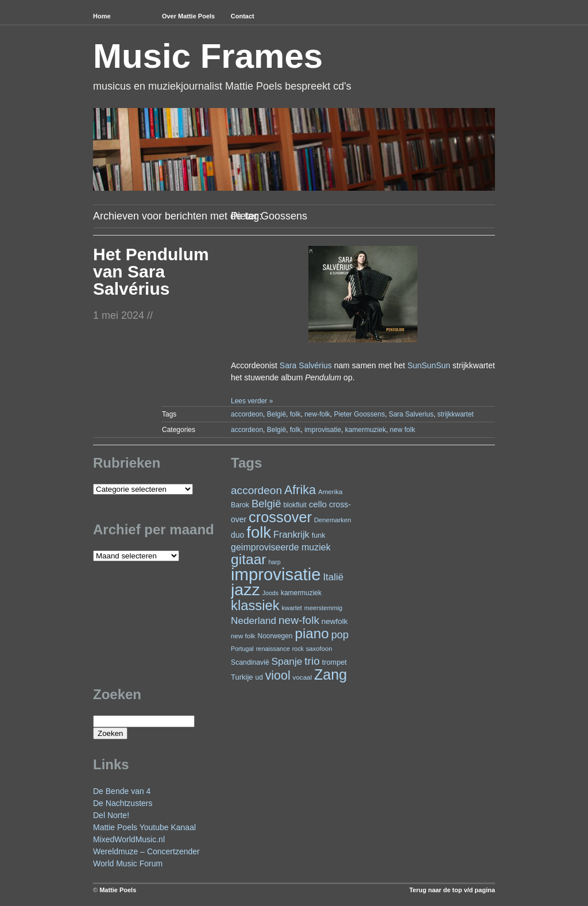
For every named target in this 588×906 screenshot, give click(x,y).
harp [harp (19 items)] (274, 562)
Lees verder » (252, 401)
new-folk (317, 414)
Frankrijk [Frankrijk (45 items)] (291, 534)
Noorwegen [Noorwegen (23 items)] (275, 636)
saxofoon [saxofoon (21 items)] (319, 649)
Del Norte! (111, 815)
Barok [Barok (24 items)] (240, 505)
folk (295, 414)
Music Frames (208, 56)
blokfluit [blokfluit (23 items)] (295, 505)
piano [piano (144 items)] (312, 633)
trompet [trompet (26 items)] (334, 662)
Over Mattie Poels (188, 16)
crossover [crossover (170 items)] (280, 517)
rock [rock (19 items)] (298, 649)
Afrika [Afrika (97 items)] (300, 490)
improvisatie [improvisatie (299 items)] (276, 574)
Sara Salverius (411, 414)
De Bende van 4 (122, 791)
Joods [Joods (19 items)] (270, 593)
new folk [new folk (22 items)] (243, 636)
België (276, 414)
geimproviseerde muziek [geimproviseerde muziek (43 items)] (281, 547)
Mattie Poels (118, 890)
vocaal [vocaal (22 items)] (303, 677)
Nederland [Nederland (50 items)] (254, 620)
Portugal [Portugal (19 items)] (242, 649)
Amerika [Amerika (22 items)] (330, 491)
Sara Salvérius (306, 365)
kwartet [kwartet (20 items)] (292, 608)
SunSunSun (429, 365)
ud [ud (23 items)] (259, 677)
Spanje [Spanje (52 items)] (287, 661)
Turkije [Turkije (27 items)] (242, 677)
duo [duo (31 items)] (237, 535)
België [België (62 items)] (266, 504)
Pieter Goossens (359, 414)
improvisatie (323, 430)
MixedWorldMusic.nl (129, 839)
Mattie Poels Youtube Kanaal (144, 827)
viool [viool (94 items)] (278, 676)
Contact (243, 16)
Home (102, 16)
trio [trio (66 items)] (312, 661)
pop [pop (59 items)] (340, 635)
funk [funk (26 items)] (319, 535)
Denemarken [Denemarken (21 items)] (333, 520)
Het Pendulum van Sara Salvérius (151, 271)
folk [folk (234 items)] (259, 532)
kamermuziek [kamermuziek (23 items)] (301, 593)
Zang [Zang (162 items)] (330, 674)
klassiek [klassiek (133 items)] (255, 605)
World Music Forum (128, 863)
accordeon (247, 414)
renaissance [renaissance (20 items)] (273, 649)
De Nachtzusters (123, 803)
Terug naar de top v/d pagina (452, 890)
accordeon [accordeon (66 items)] (256, 490)
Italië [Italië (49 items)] (333, 577)
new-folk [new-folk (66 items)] (299, 620)
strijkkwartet (456, 414)
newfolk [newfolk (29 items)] (335, 621)
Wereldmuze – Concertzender (146, 851)
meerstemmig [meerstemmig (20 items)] (323, 608)
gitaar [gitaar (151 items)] (248, 559)
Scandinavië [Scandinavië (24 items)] (250, 662)
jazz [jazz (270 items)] (245, 589)
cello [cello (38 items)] (318, 504)
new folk (403, 430)
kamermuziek (365, 430)
